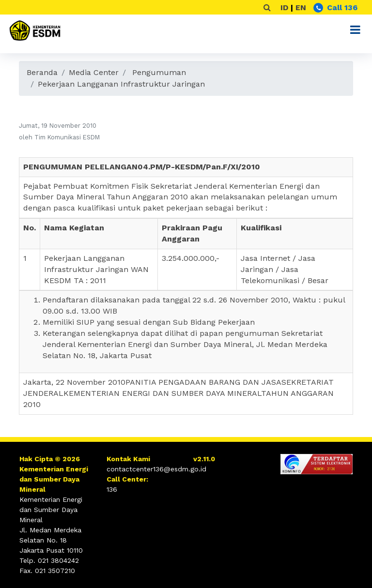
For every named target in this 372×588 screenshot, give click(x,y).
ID (284, 8)
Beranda (42, 72)
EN (301, 8)
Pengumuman (159, 72)
